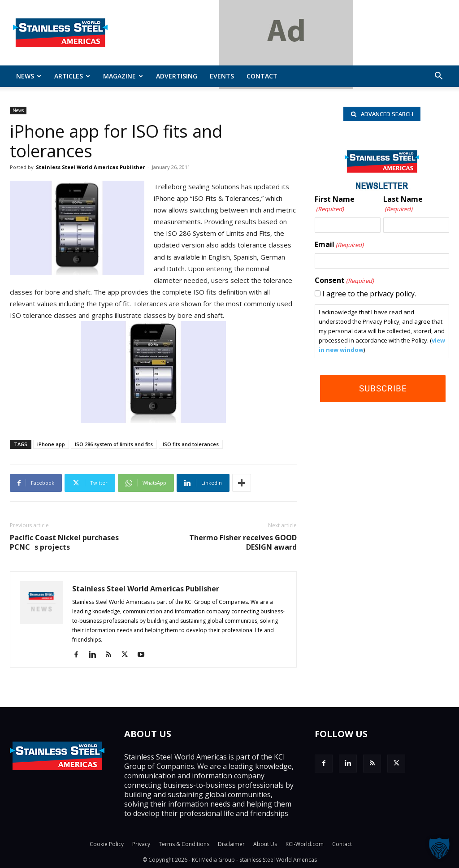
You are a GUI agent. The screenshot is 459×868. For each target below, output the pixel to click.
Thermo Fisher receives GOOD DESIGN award (243, 542)
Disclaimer (231, 844)
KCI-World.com (305, 844)
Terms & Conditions (184, 844)
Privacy (141, 844)
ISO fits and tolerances (191, 444)
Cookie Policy (107, 844)
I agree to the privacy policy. (369, 294)
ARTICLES (72, 76)
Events (222, 76)
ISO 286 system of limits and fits (114, 444)
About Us (265, 844)
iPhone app (51, 444)
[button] (438, 77)
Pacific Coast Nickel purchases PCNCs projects (64, 542)
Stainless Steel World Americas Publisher (90, 167)
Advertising (177, 76)
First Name (335, 204)
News (29, 76)
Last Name (403, 204)
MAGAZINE (123, 76)
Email (339, 245)
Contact (262, 76)
